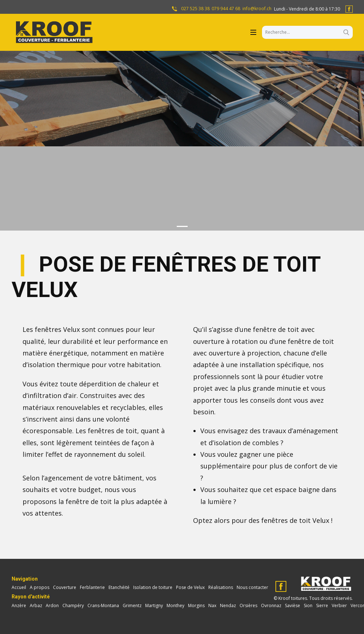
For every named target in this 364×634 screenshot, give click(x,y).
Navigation (25, 579)
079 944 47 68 (226, 9)
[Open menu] (253, 32)
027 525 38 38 (195, 9)
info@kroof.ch (257, 9)
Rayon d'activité (31, 597)
